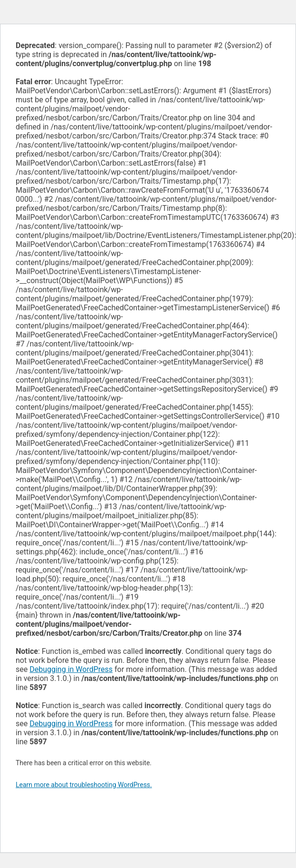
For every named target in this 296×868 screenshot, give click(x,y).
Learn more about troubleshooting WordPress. (84, 785)
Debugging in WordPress (71, 669)
